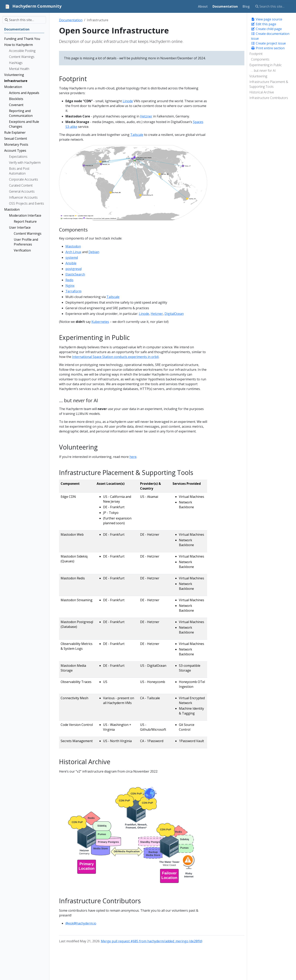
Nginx (70, 286)
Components (260, 59)
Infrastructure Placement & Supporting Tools (269, 84)
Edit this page (264, 24)
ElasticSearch (75, 274)
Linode (128, 101)
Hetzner (146, 116)
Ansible (71, 263)
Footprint (256, 54)
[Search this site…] (273, 6)
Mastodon (73, 246)
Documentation (71, 20)
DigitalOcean (174, 314)
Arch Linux (73, 252)
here (133, 457)
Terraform (73, 291)
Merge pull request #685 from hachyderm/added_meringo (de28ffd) (152, 941)
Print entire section (268, 48)
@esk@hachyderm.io (81, 923)
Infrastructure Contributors (269, 98)
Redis (69, 280)
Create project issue (268, 43)
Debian (94, 252)
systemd (72, 258)
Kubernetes (100, 322)
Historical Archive (262, 92)
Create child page (266, 29)
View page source (267, 19)
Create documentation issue (270, 36)
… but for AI (263, 71)
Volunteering (258, 76)
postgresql (74, 269)
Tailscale (137, 135)
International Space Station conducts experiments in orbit (115, 357)
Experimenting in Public (266, 65)
